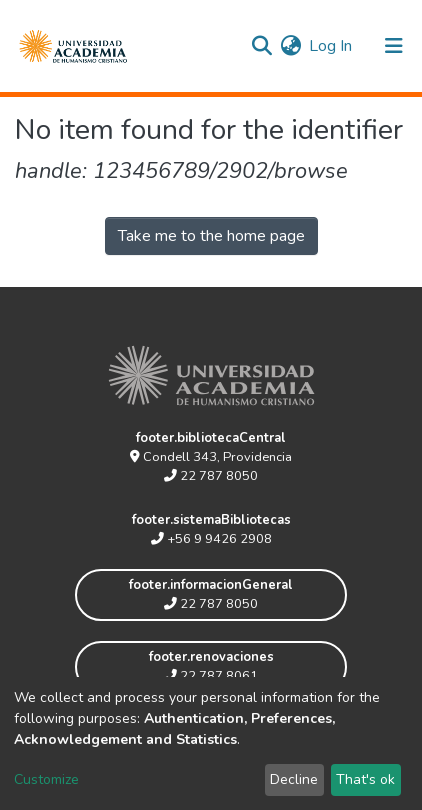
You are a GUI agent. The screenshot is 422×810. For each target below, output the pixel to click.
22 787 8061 (211, 676)
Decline (294, 779)
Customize (46, 779)
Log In (331, 46)
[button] (290, 46)
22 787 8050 (211, 476)
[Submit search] (261, 46)
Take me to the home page (211, 236)
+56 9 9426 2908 (211, 539)
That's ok (365, 779)
